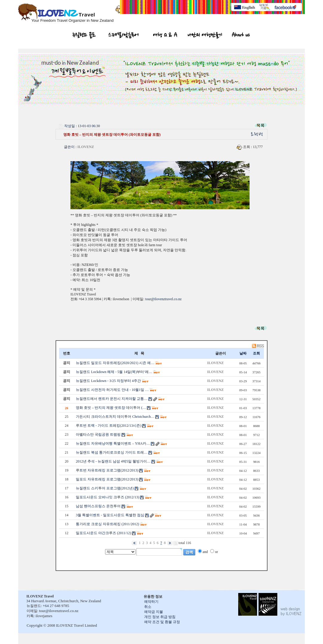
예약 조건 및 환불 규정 (162, 622)
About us (240, 36)
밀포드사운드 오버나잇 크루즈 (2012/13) (107, 497)
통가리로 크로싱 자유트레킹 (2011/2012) (107, 524)
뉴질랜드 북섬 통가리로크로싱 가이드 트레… (112, 452)
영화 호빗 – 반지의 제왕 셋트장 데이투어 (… (111, 408)
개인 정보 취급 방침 (160, 617)
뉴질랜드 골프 (84, 36)
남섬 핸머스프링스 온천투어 (98, 506)
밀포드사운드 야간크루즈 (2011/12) (103, 533)
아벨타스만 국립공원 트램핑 (98, 435)
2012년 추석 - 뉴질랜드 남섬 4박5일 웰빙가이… (113, 461)
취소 (148, 607)
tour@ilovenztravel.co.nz (164, 299)
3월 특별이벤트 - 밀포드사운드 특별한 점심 (110, 515)
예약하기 (151, 602)
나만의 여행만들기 (205, 36)
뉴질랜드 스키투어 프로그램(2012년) (105, 488)
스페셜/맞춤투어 (123, 36)
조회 (256, 353)
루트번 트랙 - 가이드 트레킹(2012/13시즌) (109, 426)
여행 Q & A (165, 36)
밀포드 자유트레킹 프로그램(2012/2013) (107, 479)
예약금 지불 (154, 612)
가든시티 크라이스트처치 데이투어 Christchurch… (115, 417)
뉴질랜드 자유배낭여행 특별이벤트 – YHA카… (113, 443)
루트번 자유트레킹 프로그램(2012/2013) (107, 470)
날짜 (243, 353)
